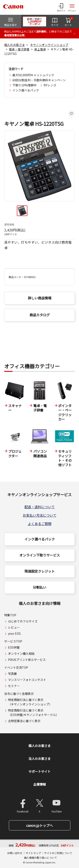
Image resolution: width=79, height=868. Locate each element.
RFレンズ (50, 85)
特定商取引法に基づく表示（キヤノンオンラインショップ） (30, 702)
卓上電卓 (40, 49)
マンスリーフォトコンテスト (27, 680)
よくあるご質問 (40, 524)
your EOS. (15, 633)
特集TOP (10, 615)
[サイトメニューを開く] (72, 7)
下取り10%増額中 (24, 85)
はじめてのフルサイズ (23, 621)
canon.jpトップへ (39, 825)
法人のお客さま (39, 759)
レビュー (14, 627)
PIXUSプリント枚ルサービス (27, 660)
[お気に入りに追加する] (71, 114)
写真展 (12, 674)
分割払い (40, 587)
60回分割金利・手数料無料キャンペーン (39, 80)
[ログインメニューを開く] (61, 7)
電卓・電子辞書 (19, 49)
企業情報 (40, 784)
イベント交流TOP (16, 667)
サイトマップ (33, 853)
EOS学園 (14, 647)
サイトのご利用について (58, 853)
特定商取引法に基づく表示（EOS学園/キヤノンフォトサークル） (33, 712)
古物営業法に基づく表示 (24, 721)
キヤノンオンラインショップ (49, 45)
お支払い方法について (40, 515)
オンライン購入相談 (21, 653)
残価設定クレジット (40, 571)
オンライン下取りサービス (40, 555)
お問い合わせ (15, 853)
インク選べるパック (26, 90)
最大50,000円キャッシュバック (33, 75)
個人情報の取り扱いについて (40, 858)
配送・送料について (40, 507)
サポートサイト (39, 771)
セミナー (14, 686)
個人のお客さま (15, 45)
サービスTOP (13, 641)
